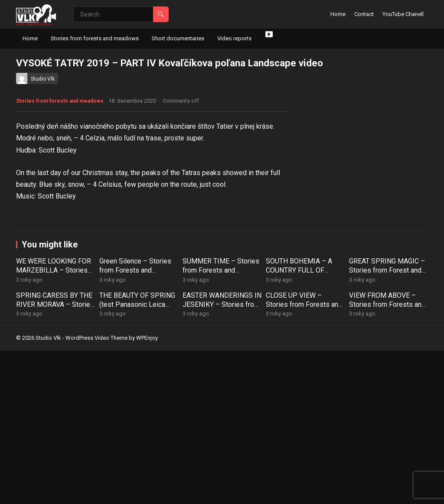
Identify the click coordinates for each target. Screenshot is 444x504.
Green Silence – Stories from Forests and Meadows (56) (135, 424)
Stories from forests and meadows (95, 38)
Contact (364, 14)
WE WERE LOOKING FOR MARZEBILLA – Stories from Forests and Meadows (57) (54, 428)
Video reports (234, 38)
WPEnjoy (147, 492)
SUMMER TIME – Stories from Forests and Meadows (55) (221, 424)
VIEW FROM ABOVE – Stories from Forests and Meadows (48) (387, 458)
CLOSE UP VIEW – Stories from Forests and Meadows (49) (304, 458)
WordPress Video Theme (96, 492)
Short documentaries (178, 38)
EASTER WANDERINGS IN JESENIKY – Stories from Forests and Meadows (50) (222, 462)
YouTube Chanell (403, 14)
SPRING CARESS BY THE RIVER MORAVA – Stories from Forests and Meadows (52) (55, 462)
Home (338, 14)
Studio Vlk (43, 79)
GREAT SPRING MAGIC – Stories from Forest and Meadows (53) (387, 424)
